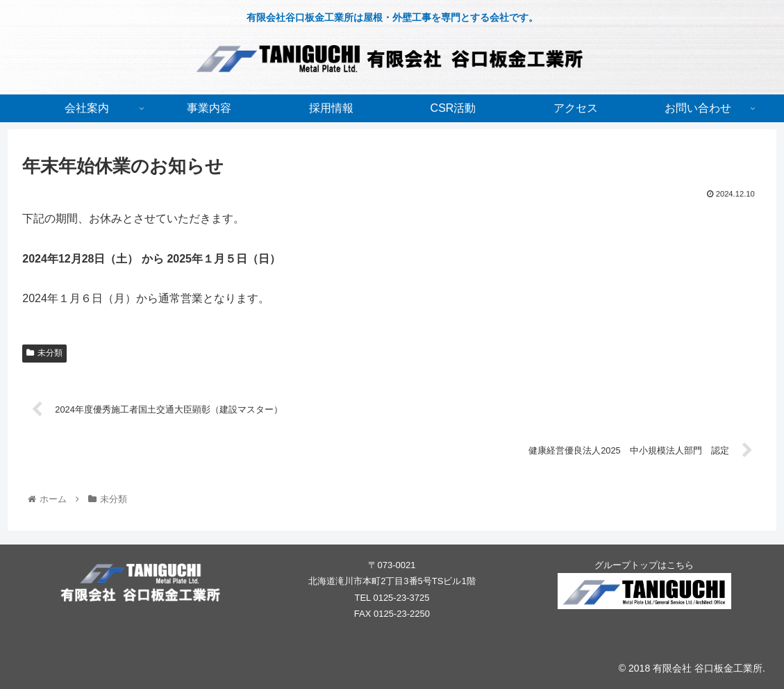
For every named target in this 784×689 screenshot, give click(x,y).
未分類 (44, 353)
